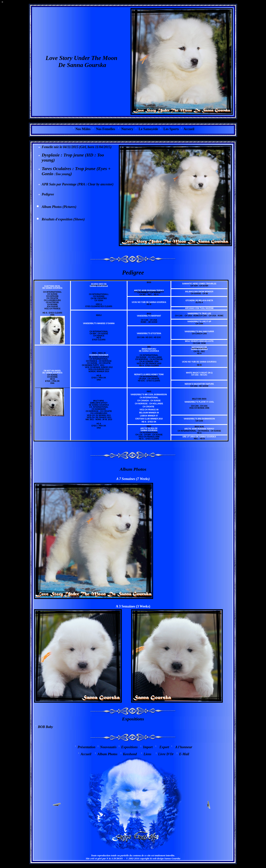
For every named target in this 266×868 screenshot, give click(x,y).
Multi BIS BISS (199, 399)
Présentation (86, 747)
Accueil (189, 129)
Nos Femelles (106, 129)
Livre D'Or (166, 754)
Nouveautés (108, 747)
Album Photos (107, 754)
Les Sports (171, 129)
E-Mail (184, 754)
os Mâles (83, 129)
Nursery (127, 129)
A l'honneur (184, 747)
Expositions (133, 719)
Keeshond (130, 754)
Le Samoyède (148, 129)
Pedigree (48, 194)
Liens (147, 754)
